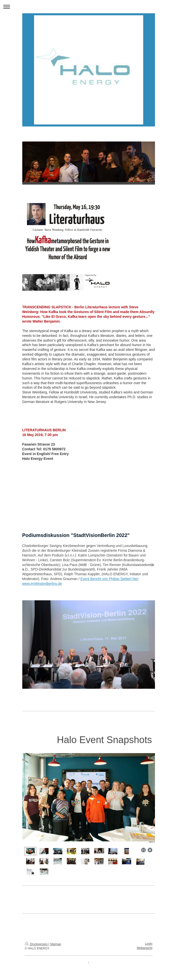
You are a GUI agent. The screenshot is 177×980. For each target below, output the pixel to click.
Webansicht (144, 948)
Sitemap (56, 944)
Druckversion (37, 944)
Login (149, 944)
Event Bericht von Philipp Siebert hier (109, 579)
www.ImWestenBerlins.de (42, 584)
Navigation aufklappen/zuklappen (88, 7)
